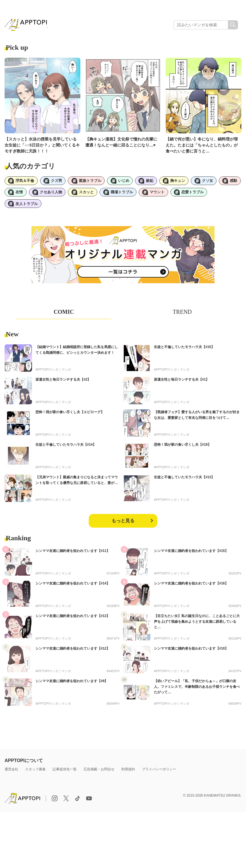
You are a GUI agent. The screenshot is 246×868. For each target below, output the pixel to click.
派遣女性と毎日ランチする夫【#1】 (181, 385)
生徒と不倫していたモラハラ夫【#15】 (184, 352)
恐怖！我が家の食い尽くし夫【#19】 (182, 450)
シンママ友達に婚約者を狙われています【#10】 (191, 654)
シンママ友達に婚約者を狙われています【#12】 (73, 654)
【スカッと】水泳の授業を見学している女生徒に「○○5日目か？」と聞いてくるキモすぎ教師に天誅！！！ (42, 147)
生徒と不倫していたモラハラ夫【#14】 (66, 450)
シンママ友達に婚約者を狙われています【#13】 (73, 621)
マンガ (66, 375)
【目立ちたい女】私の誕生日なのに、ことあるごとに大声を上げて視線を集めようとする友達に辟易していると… (197, 626)
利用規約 (128, 774)
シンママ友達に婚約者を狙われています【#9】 (72, 686)
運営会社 (11, 774)
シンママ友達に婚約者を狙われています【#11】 (73, 556)
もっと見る (123, 526)
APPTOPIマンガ (47, 375)
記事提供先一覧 (65, 774)
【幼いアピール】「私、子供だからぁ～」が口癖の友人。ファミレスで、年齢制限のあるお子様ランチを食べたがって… (197, 692)
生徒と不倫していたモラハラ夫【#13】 (184, 482)
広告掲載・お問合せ (99, 774)
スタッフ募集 (35, 774)
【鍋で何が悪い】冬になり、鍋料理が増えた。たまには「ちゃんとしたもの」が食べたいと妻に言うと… (202, 147)
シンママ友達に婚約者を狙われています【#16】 (191, 588)
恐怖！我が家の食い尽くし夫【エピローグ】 (70, 417)
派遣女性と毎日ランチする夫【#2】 (63, 385)
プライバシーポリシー (159, 774)
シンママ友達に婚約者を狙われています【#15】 (191, 556)
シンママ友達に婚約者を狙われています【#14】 (73, 588)
